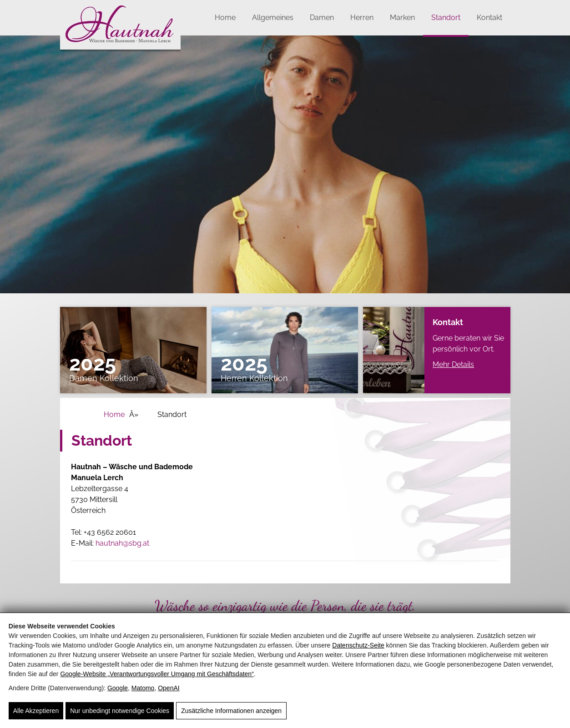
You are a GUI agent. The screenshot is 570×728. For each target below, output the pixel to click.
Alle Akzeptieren (36, 711)
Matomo (143, 688)
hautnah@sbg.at (122, 543)
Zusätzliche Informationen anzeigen (231, 711)
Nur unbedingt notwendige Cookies (120, 711)
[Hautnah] (120, 51)
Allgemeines (273, 18)
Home (225, 18)
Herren (362, 18)
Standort (446, 18)
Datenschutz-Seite (358, 645)
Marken (402, 18)
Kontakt (489, 18)
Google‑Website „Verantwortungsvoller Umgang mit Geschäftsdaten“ (157, 674)
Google (118, 688)
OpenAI (169, 688)
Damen (322, 18)
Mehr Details (453, 364)
